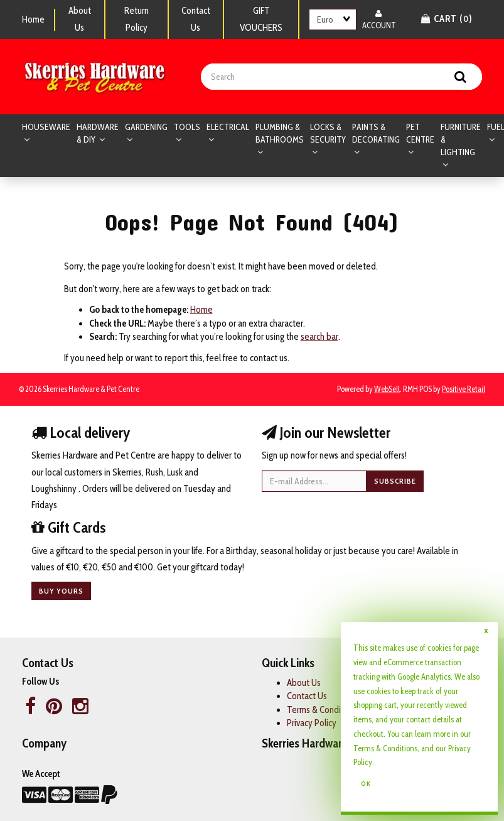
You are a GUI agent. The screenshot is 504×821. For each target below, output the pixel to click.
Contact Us (196, 19)
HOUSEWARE (46, 127)
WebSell (387, 389)
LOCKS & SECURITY (328, 133)
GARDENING (146, 127)
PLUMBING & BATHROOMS (280, 133)
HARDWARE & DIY (98, 133)
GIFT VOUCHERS (261, 19)
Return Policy (137, 19)
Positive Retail (464, 389)
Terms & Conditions (385, 748)
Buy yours (61, 591)
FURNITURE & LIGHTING (461, 139)
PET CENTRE (420, 133)
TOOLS (187, 127)
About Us (80, 19)
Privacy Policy (312, 723)
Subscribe (395, 481)
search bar (319, 337)
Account (379, 19)
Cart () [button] (447, 19)
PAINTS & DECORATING (376, 133)
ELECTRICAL (228, 127)
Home (33, 19)
